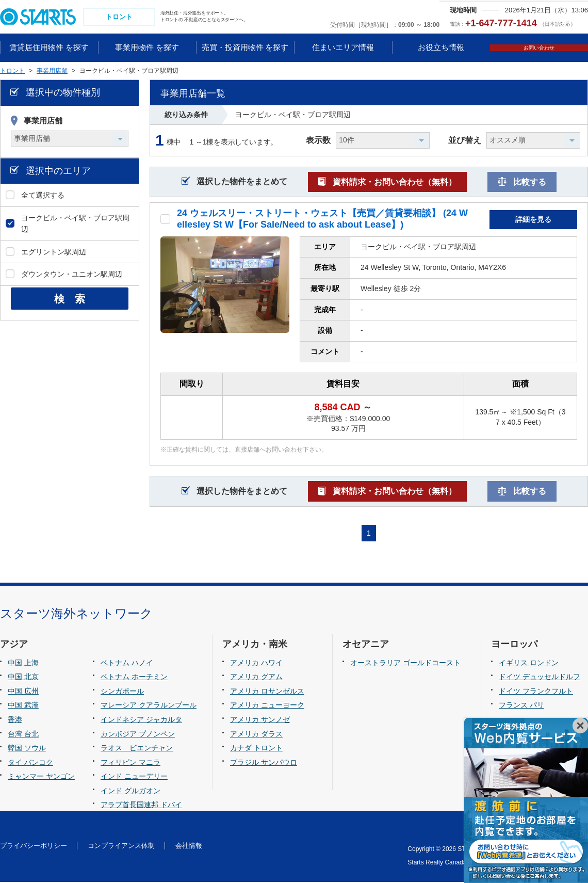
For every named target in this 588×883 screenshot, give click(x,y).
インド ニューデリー (134, 777)
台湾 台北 (23, 735)
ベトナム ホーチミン (134, 678)
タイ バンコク (30, 763)
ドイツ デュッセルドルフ (540, 678)
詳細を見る (533, 220)
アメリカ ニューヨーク (267, 707)
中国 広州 (23, 692)
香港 (15, 720)
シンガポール (122, 692)
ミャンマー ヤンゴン (41, 777)
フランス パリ (521, 707)
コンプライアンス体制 (121, 847)
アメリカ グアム (256, 678)
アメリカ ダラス (256, 735)
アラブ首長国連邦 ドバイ (141, 806)
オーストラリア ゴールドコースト (405, 664)
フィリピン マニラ (130, 763)
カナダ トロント (256, 749)
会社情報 (189, 847)
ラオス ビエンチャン (137, 749)
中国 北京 (23, 678)
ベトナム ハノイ (127, 664)
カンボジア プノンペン (138, 735)
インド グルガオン (130, 792)
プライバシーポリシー (34, 847)
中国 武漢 (23, 707)
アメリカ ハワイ (256, 664)
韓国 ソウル (27, 749)
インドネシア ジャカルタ (141, 720)
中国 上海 (23, 664)
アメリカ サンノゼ (260, 720)
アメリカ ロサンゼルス (267, 692)
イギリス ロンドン (529, 664)
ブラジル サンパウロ (264, 763)
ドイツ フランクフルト (536, 692)
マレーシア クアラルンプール (149, 707)
